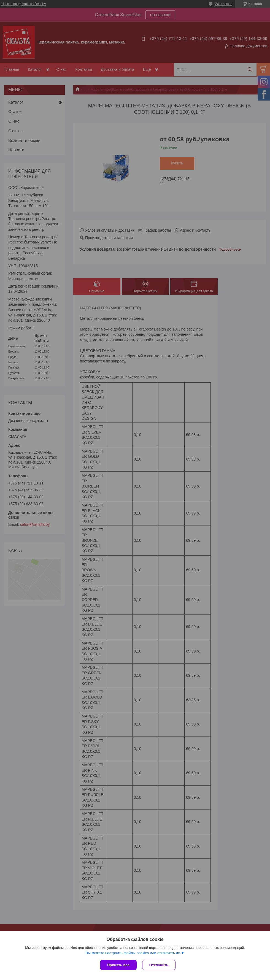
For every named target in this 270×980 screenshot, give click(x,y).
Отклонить (159, 965)
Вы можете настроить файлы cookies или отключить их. (133, 953)
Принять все (118, 965)
